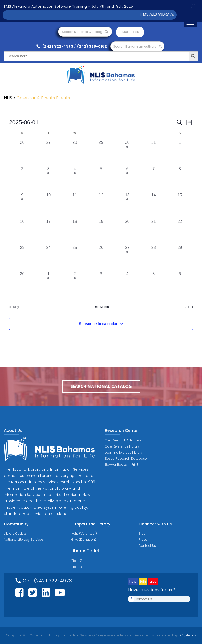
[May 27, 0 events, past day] (48, 153)
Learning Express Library (124, 452)
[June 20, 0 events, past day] (127, 232)
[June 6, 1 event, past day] (127, 179)
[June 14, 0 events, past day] (154, 205)
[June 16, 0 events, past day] (22, 232)
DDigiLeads (187, 635)
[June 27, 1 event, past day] (127, 258)
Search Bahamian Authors (138, 46)
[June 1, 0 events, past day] (180, 153)
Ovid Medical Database (123, 440)
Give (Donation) (84, 540)
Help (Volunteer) (84, 534)
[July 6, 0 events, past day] (180, 284)
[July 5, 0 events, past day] (154, 284)
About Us (13, 431)
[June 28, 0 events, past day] (154, 258)
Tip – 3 (77, 567)
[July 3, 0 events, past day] (101, 284)
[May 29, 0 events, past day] (101, 153)
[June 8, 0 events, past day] (180, 179)
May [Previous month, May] (14, 307)
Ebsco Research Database (126, 458)
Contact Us (147, 546)
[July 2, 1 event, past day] (75, 284)
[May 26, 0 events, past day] (22, 153)
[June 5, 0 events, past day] (101, 179)
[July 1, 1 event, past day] (48, 284)
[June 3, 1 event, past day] (48, 179)
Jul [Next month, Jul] (189, 307)
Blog (142, 534)
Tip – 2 (77, 561)
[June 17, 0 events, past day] (48, 232)
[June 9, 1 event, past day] (22, 205)
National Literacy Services (24, 540)
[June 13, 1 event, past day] (127, 205)
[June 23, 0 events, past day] (22, 258)
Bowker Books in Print (122, 464)
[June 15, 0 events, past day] (180, 205)
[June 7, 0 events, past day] (154, 179)
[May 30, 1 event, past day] (127, 153)
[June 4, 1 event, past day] (75, 179)
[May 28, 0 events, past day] (75, 153)
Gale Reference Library (122, 446)
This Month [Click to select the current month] (101, 307)
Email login (130, 32)
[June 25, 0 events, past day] (75, 258)
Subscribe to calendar (98, 324)
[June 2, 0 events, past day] (22, 179)
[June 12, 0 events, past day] (101, 205)
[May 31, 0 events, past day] (154, 153)
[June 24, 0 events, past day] (48, 258)
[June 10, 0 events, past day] (48, 205)
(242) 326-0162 (92, 46)
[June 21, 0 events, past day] (154, 232)
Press (143, 540)
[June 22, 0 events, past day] (180, 232)
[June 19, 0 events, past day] (101, 232)
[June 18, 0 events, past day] (75, 232)
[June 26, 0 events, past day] (101, 258)
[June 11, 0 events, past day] (75, 205)
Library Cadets (15, 534)
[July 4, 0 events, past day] (127, 284)
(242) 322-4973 (55, 46)
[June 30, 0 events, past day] (22, 284)
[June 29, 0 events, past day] (180, 258)
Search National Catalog (85, 32)
